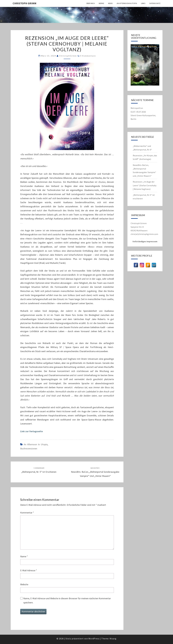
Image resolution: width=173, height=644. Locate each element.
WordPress (94, 639)
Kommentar (27, 513)
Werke (101, 3)
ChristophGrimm (68, 56)
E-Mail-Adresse (29, 570)
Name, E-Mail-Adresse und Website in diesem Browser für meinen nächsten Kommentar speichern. (67, 600)
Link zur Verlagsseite (31, 431)
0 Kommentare (88, 56)
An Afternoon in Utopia (127, 3)
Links (143, 3)
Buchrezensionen (29, 448)
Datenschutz (155, 3)
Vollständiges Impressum (145, 241)
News (110, 3)
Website (24, 584)
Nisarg (113, 639)
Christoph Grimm (25, 3)
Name (24, 556)
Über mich (90, 3)
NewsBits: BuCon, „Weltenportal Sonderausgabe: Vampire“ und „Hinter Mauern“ (95, 472)
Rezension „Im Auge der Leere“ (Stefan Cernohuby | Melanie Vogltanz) (145, 185)
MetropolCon (137, 108)
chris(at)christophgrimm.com (144, 234)
